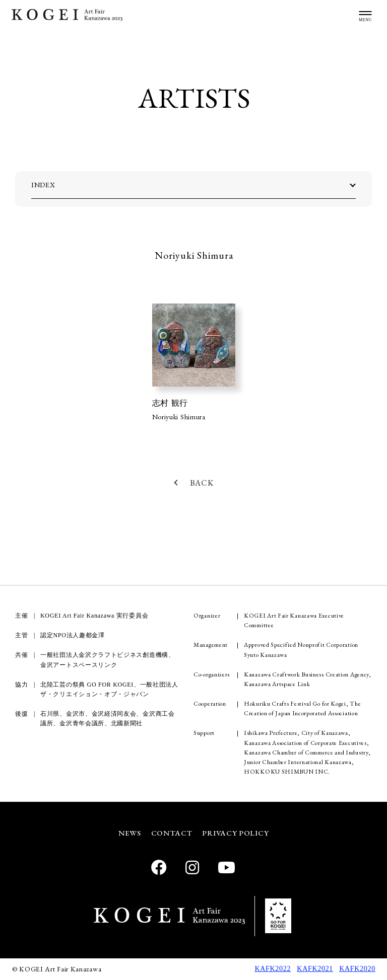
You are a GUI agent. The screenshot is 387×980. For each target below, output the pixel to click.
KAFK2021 (315, 969)
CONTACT (172, 833)
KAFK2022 (273, 969)
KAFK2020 (357, 969)
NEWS (130, 833)
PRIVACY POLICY (235, 833)
